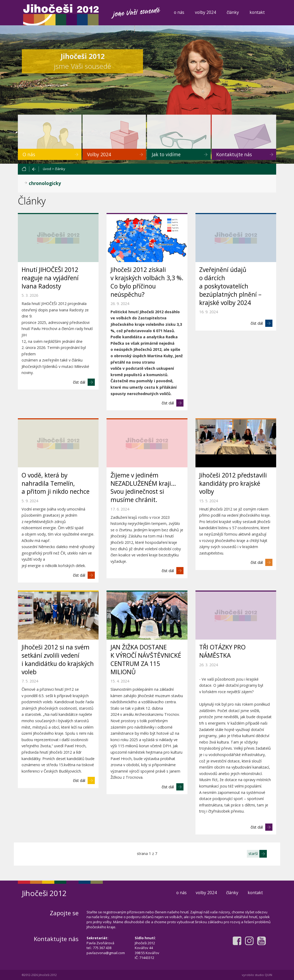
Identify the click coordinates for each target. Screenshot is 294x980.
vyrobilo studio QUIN (257, 975)
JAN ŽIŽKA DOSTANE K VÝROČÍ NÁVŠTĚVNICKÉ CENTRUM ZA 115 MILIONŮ (146, 660)
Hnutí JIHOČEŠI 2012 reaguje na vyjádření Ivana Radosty (50, 278)
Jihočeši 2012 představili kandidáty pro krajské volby (233, 483)
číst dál (79, 382)
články (233, 12)
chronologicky (45, 183)
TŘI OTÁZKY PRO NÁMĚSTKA (222, 651)
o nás (179, 12)
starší (253, 854)
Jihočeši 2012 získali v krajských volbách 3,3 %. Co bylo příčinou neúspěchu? (147, 282)
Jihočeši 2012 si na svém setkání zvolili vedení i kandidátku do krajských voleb (58, 660)
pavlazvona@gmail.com (106, 953)
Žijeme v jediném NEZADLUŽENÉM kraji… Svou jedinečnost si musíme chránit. (143, 488)
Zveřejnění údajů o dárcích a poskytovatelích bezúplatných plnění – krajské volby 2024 (230, 286)
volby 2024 (205, 12)
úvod (47, 169)
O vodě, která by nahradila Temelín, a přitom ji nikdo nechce (56, 483)
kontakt (257, 12)
